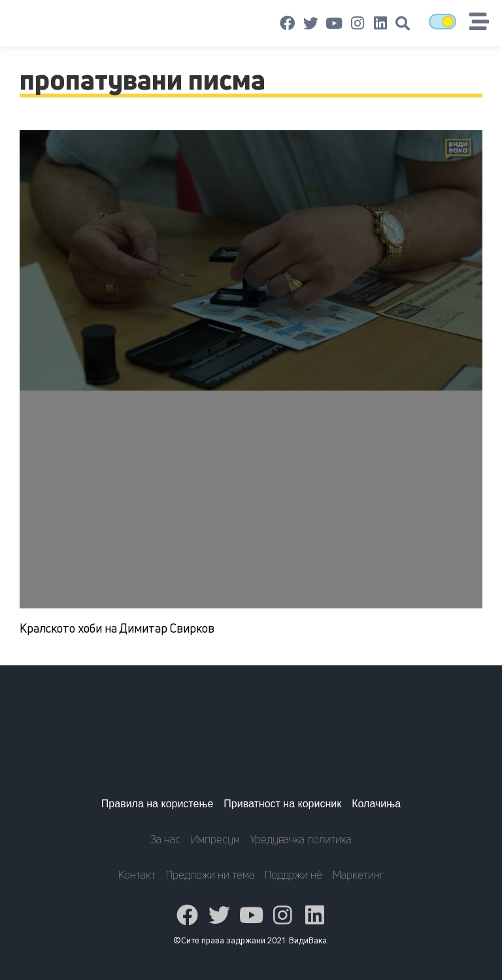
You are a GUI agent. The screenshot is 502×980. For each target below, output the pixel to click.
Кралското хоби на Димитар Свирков (117, 628)
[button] (403, 24)
